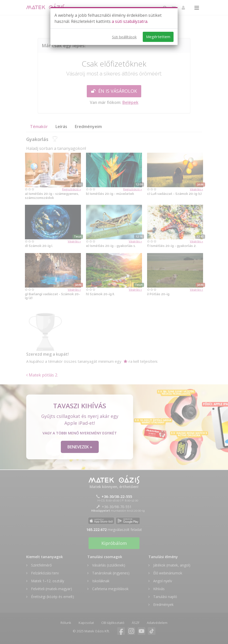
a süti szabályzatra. (130, 21)
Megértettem (158, 37)
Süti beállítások (124, 37)
